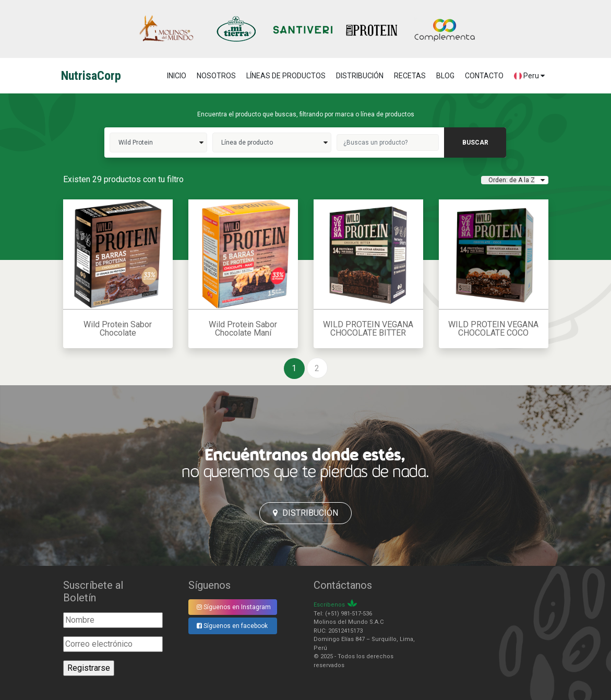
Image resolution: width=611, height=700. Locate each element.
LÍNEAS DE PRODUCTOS (286, 76)
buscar (475, 143)
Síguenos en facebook (232, 626)
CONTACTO (484, 76)
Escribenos (329, 605)
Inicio (177, 76)
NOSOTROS (216, 76)
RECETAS (410, 76)
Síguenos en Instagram (234, 607)
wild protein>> (158, 143)
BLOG (445, 76)
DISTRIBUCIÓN (360, 76)
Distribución (305, 513)
